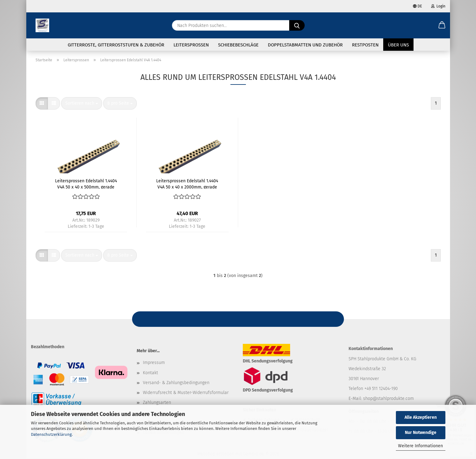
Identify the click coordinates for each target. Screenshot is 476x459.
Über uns (398, 45)
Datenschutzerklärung (51, 434)
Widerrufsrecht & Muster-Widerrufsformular (186, 393)
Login (438, 6)
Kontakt (150, 373)
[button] (442, 25)
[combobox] (82, 104)
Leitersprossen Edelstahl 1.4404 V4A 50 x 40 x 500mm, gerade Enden (86, 184)
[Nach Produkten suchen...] (297, 25)
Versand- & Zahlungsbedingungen (176, 383)
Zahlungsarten (157, 403)
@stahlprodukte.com (393, 398)
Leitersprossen (191, 45)
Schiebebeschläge (238, 45)
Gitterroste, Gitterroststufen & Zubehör (116, 45)
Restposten (365, 45)
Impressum (154, 363)
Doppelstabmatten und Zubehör (305, 45)
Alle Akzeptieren (421, 417)
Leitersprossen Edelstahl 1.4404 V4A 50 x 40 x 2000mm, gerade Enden (187, 184)
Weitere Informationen (420, 446)
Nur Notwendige (421, 433)
